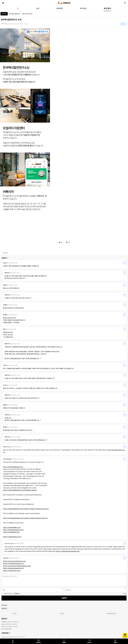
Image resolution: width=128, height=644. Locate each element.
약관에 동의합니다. (8, 594)
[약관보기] (17, 594)
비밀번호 (0, 575)
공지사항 (4, 14)
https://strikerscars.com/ (12, 570)
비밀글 (124, 594)
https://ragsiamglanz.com (12, 537)
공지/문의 (107, 8)
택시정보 (83, 8)
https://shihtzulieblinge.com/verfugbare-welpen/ (20, 490)
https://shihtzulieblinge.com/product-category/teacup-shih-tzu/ (25, 518)
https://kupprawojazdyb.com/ (13, 568)
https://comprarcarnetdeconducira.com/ (17, 566)
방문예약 (60, 8)
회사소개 (4, 605)
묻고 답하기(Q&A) (27, 14)
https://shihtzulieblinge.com (13, 467)
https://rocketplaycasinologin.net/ (68, 551)
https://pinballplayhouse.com (13, 563)
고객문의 (14, 613)
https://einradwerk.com (11, 532)
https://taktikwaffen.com (12, 527)
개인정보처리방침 (111, 613)
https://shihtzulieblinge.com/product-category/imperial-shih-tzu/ (26, 509)
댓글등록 (64, 598)
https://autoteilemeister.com (13, 530)
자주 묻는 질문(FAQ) (14, 14)
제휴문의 (4, 252)
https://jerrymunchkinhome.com (14, 561)
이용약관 (62, 613)
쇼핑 (38, 8)
